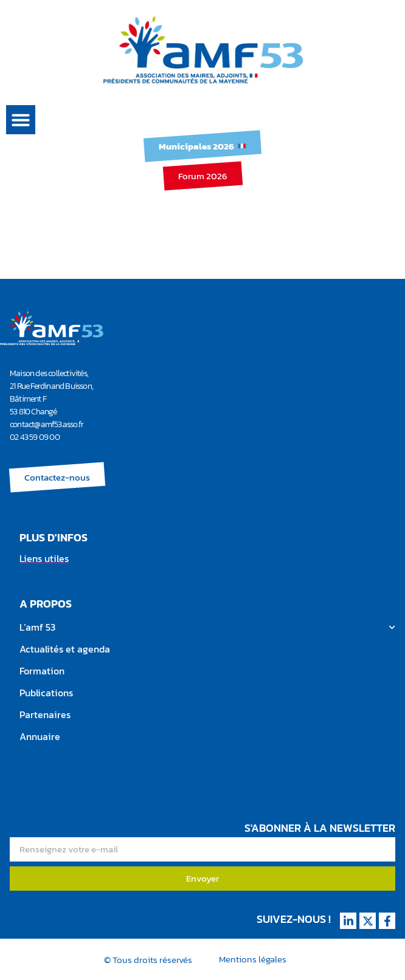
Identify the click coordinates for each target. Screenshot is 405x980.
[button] (21, 120)
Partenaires (45, 714)
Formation (42, 671)
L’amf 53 (207, 627)
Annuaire (40, 736)
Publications (46, 693)
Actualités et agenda (65, 649)
